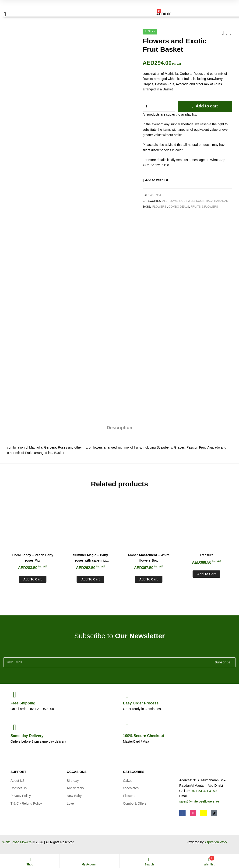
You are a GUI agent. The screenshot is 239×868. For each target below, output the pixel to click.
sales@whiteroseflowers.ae (199, 801)
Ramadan (221, 201)
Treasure (207, 555)
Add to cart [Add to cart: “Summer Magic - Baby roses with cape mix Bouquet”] (90, 579)
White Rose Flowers (17, 842)
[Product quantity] (159, 106)
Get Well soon (193, 201)
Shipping (23, 703)
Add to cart (207, 106)
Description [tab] (119, 428)
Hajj (209, 201)
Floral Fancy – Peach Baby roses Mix (33, 558)
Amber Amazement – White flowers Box (148, 558)
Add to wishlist (157, 180)
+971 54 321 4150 (203, 791)
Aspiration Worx (216, 842)
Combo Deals (179, 207)
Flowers (159, 207)
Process (141, 703)
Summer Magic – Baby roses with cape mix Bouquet (90, 558)
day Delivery (27, 736)
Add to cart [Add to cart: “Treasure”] (206, 574)
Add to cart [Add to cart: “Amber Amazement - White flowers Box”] (149, 579)
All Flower (171, 201)
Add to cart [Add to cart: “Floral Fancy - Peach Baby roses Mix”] (33, 579)
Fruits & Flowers (204, 207)
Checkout (144, 736)
